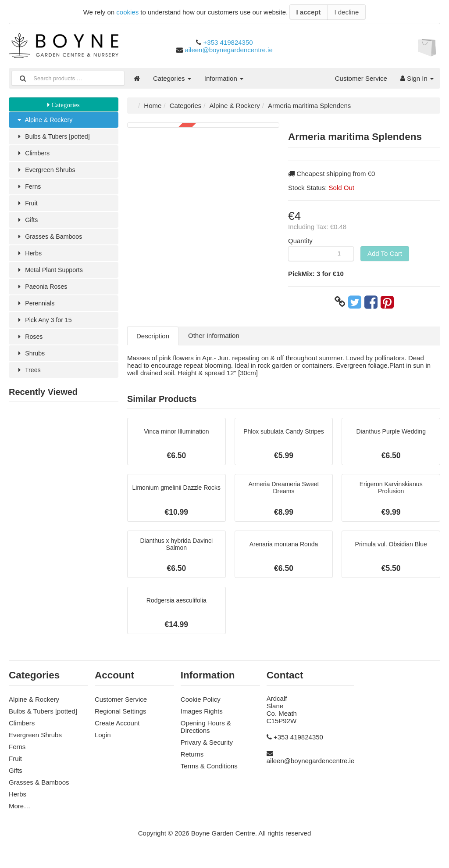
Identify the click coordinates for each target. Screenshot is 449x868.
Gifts (27, 223)
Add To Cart (385, 253)
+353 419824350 (228, 42)
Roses (30, 343)
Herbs (29, 257)
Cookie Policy (201, 704)
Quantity (300, 241)
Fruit (27, 206)
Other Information (214, 335)
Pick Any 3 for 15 (45, 325)
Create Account (117, 728)
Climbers (34, 154)
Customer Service (361, 78)
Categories (172, 78)
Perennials (36, 308)
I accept (309, 12)
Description (153, 336)
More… (20, 811)
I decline (346, 12)
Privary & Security (207, 747)
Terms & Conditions (209, 771)
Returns (192, 759)
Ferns (29, 188)
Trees (29, 377)
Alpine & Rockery (46, 120)
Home (153, 106)
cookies (127, 12)
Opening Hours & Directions (206, 732)
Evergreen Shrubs (47, 171)
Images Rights (202, 716)
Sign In (417, 78)
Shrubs (31, 360)
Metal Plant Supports (51, 274)
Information (224, 78)
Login (103, 740)
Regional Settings (121, 716)
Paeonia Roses (43, 291)
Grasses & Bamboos (51, 240)
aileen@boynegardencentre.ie (228, 50)
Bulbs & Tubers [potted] (55, 137)
